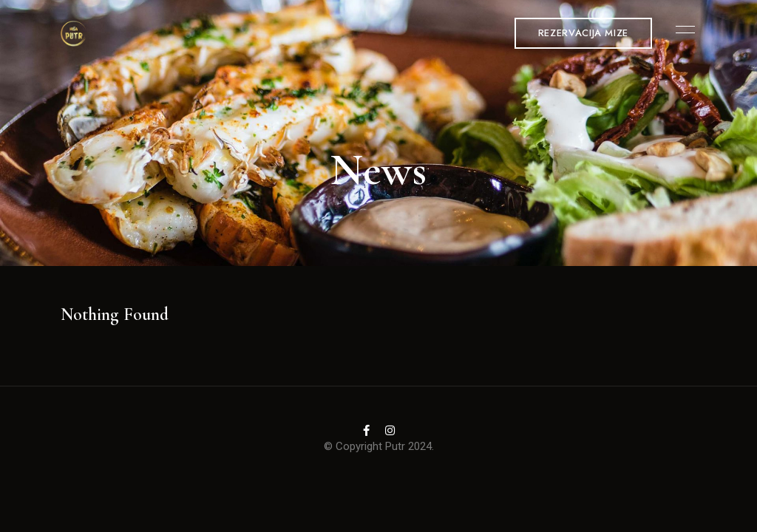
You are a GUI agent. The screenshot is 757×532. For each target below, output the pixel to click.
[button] (583, 33)
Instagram (390, 430)
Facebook (366, 430)
